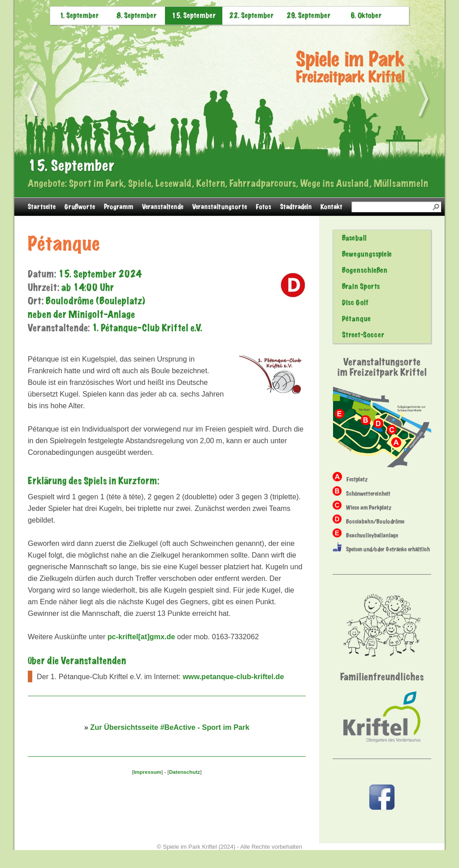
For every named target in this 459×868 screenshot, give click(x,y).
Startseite (42, 207)
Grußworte (80, 207)
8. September (136, 16)
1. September (79, 16)
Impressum (147, 772)
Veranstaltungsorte (220, 207)
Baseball (354, 238)
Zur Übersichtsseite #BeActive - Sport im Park (170, 727)
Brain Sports (361, 287)
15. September (194, 16)
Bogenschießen (365, 270)
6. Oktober (366, 16)
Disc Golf (355, 303)
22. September (251, 16)
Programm (119, 207)
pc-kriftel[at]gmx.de (141, 637)
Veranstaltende (163, 207)
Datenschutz (185, 772)
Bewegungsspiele (367, 254)
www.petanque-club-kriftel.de (233, 676)
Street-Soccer (363, 335)
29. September (308, 16)
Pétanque (356, 319)
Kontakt (331, 207)
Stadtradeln (296, 207)
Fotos (264, 207)
